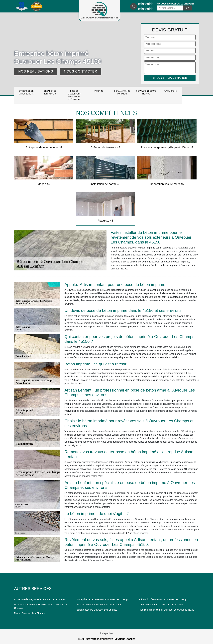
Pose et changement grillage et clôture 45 (74, 95)
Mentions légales (125, 639)
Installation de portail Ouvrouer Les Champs (99, 605)
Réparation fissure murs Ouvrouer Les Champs (163, 599)
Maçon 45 (98, 91)
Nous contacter (81, 71)
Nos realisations (36, 71)
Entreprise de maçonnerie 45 (26, 92)
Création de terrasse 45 (50, 92)
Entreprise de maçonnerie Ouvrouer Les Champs (40, 599)
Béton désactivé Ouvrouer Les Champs (97, 610)
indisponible (145, 4)
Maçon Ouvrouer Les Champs (30, 613)
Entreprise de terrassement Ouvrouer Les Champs (103, 599)
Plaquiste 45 (170, 91)
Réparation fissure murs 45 (146, 92)
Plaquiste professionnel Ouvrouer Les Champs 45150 (166, 610)
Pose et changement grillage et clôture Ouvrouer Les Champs (41, 606)
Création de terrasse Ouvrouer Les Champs (161, 605)
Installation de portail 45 (122, 92)
